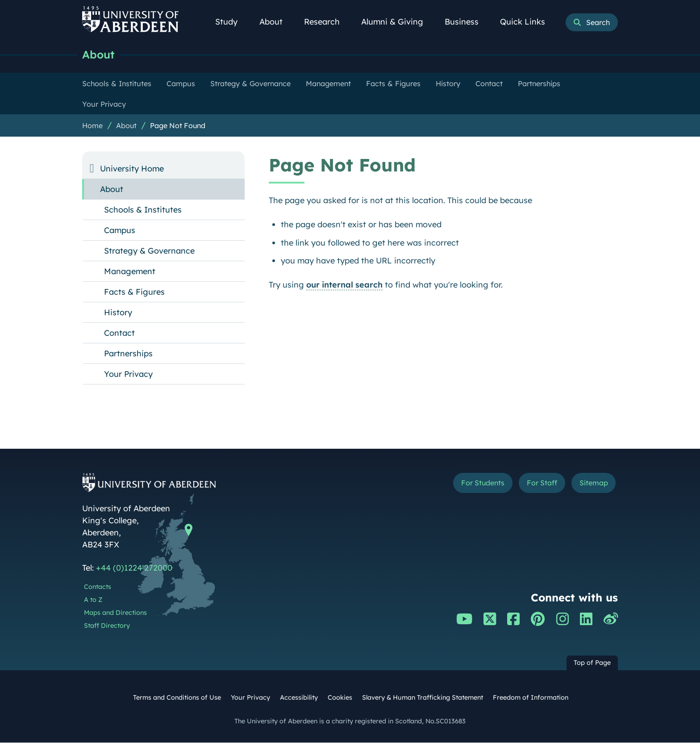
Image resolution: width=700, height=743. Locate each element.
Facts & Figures (134, 292)
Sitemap (591, 484)
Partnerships (128, 354)
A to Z (93, 600)
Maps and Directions (115, 613)
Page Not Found (178, 126)
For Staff (534, 484)
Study (231, 22)
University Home (132, 169)
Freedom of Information (531, 698)
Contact (119, 333)
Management (130, 272)
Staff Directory (107, 626)
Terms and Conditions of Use (177, 698)
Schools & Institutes (143, 210)
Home (92, 126)
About (276, 22)
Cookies (340, 698)
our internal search (344, 285)
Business (467, 22)
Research (327, 22)
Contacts (98, 587)
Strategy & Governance (149, 251)
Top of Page (592, 663)
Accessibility (299, 698)
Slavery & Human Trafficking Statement (423, 698)
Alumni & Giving (397, 22)
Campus (120, 231)
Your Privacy (128, 374)
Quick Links (527, 22)
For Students (468, 484)
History (118, 313)
